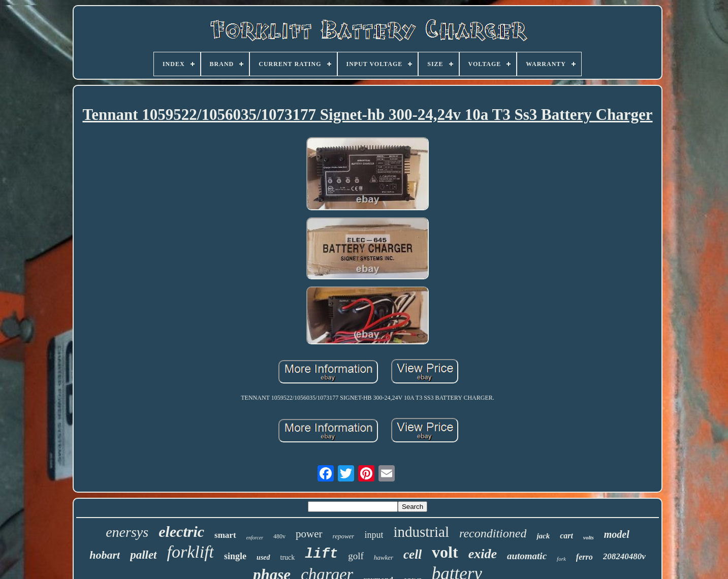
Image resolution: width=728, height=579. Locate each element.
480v (279, 536)
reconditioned (493, 533)
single (235, 556)
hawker (384, 557)
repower (344, 536)
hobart (105, 555)
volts (589, 537)
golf (356, 556)
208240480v (624, 556)
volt (445, 552)
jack (543, 536)
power (309, 534)
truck (288, 557)
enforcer (255, 538)
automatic (527, 556)
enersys (127, 532)
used (263, 557)
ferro (584, 557)
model (617, 534)
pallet (143, 555)
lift (321, 554)
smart (225, 535)
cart (566, 536)
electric (181, 532)
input (374, 535)
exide (483, 554)
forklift (191, 552)
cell (413, 554)
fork (561, 559)
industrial (421, 532)
